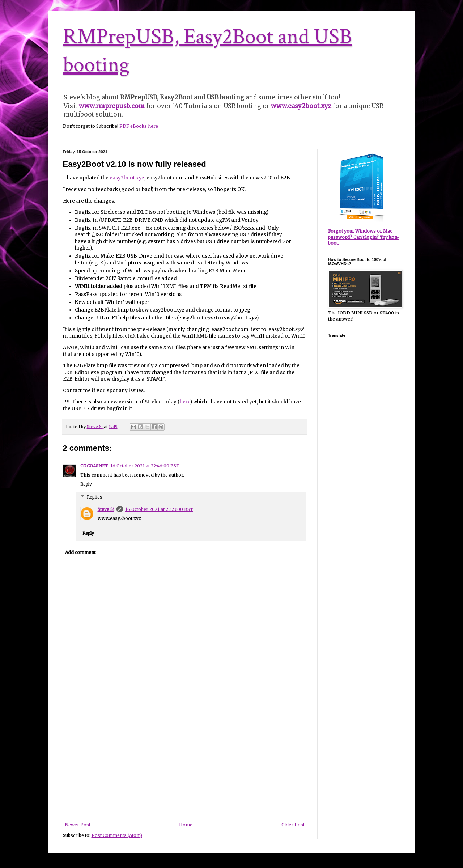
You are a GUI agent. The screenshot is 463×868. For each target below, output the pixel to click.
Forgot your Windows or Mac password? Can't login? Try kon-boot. (364, 237)
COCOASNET (94, 466)
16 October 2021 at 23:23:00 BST (159, 509)
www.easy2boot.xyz (301, 106)
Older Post (293, 825)
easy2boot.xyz (127, 178)
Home (186, 825)
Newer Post (78, 825)
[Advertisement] (184, 768)
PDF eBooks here (139, 126)
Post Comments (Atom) (117, 835)
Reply (86, 484)
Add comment (80, 552)
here (185, 402)
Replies (95, 497)
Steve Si (106, 509)
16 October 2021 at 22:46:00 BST (145, 466)
